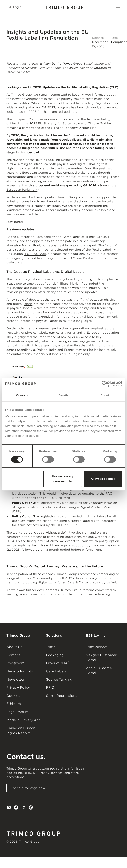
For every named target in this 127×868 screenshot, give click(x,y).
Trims (50, 647)
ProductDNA (57, 663)
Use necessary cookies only (63, 479)
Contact (13, 655)
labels (28, 304)
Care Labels (56, 671)
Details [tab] (63, 395)
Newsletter (15, 679)
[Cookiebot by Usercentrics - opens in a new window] (105, 384)
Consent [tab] (22, 395)
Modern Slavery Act (23, 720)
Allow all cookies (103, 479)
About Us (14, 647)
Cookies (13, 696)
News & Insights (20, 671)
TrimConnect (97, 647)
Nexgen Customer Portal (101, 657)
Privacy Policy (18, 688)
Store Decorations (61, 696)
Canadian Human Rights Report (21, 731)
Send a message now (29, 788)
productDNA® (61, 578)
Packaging (55, 655)
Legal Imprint (18, 712)
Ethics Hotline (18, 704)
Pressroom (15, 663)
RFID (50, 688)
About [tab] (105, 395)
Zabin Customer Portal (100, 670)
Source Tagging (59, 679)
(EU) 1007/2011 (35, 254)
